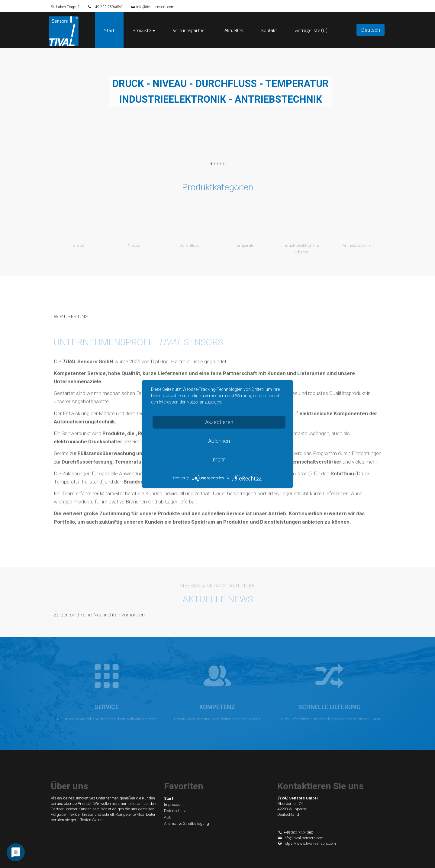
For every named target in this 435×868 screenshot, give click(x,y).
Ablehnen (219, 441)
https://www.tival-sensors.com (307, 843)
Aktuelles (234, 30)
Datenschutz (175, 811)
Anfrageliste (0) (311, 30)
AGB (168, 817)
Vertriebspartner (190, 30)
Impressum (174, 805)
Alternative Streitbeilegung (187, 823)
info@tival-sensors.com (155, 7)
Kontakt (269, 30)
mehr (219, 460)
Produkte (142, 30)
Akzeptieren (219, 422)
